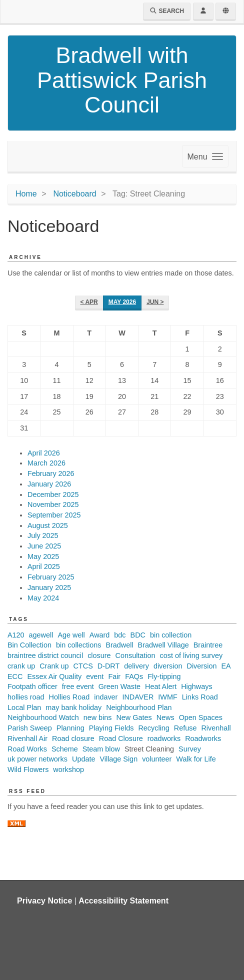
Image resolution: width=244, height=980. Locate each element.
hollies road (26, 697)
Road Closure (121, 738)
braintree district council (45, 655)
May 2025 (43, 556)
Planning (70, 728)
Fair (114, 676)
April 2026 (44, 453)
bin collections (78, 645)
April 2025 (44, 566)
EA (226, 666)
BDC (138, 635)
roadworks (164, 738)
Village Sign (118, 759)
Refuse (185, 728)
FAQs (134, 676)
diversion (168, 666)
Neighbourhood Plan (139, 707)
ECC (15, 676)
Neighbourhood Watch (43, 717)
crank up (21, 666)
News (165, 717)
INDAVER (138, 697)
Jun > (155, 302)
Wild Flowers (28, 769)
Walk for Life (196, 759)
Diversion (201, 666)
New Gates (134, 717)
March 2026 (46, 463)
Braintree (208, 645)
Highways (196, 686)
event (95, 676)
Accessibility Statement (123, 901)
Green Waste (119, 686)
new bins (98, 717)
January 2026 (49, 484)
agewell (41, 635)
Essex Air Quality (54, 676)
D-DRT (109, 666)
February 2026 (51, 473)
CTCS (83, 666)
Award (100, 635)
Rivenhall (216, 728)
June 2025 (44, 546)
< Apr (89, 302)
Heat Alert (161, 686)
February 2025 (51, 577)
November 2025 (53, 504)
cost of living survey (191, 655)
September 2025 (54, 515)
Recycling (153, 728)
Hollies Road (69, 697)
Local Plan (24, 707)
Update (83, 759)
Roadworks (203, 738)
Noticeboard (74, 194)
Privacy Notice (44, 901)
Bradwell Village (163, 645)
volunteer (157, 759)
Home (26, 194)
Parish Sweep (30, 728)
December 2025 (53, 494)
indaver (106, 697)
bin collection (171, 635)
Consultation (135, 655)
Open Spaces (201, 717)
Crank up (54, 666)
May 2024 (43, 598)
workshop (68, 769)
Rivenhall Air (27, 738)
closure (99, 655)
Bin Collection (29, 645)
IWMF (167, 697)
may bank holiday (73, 707)
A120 (16, 635)
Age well (71, 635)
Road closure (73, 738)
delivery (136, 666)
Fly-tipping (164, 676)
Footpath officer (32, 686)
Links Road (200, 697)
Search (167, 11)
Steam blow (101, 749)
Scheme (65, 749)
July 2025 (43, 535)
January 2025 (49, 587)
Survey (190, 749)
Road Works (27, 749)
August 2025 (48, 525)
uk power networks (37, 759)
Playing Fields (111, 728)
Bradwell (119, 645)
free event (78, 686)
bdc (120, 635)
